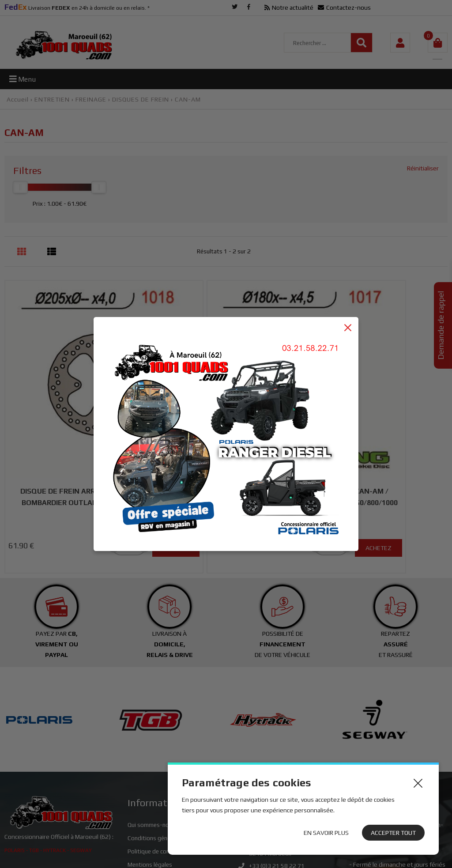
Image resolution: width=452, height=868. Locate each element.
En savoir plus (326, 833)
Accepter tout (393, 833)
